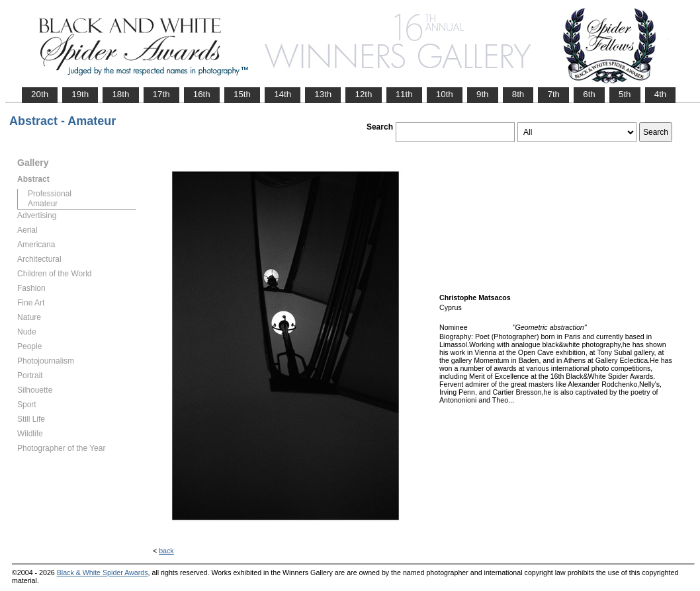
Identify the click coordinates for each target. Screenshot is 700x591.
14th (283, 94)
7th (553, 94)
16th (202, 94)
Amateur (43, 204)
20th (40, 94)
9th (483, 94)
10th (445, 94)
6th (589, 94)
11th (404, 94)
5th (625, 94)
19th (80, 94)
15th (242, 94)
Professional (50, 194)
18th (120, 94)
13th (323, 94)
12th (363, 94)
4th (661, 94)
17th (161, 94)
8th (518, 94)
